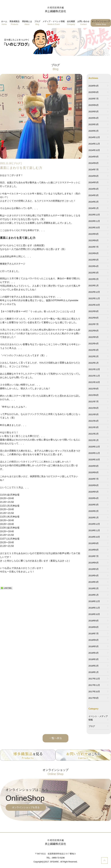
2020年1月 (94, 517)
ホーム (4, 23)
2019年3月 (94, 582)
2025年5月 (94, 111)
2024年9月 (94, 157)
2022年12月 (94, 292)
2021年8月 (94, 395)
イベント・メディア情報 (98, 718)
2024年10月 (94, 150)
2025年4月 (94, 118)
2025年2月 (94, 131)
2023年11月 (94, 221)
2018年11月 (94, 608)
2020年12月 (94, 447)
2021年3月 (94, 427)
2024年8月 (94, 163)
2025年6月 (94, 105)
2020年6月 (94, 485)
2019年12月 (94, 524)
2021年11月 (94, 376)
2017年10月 (94, 691)
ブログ (37, 23)
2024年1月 (94, 208)
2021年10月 (94, 382)
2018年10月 (94, 614)
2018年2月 (94, 666)
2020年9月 (94, 466)
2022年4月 (94, 343)
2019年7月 (94, 556)
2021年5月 (94, 414)
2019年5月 (94, 569)
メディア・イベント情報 (54, 23)
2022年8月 (94, 318)
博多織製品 (14, 23)
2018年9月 (94, 621)
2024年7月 (94, 169)
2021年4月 (94, 421)
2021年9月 (94, 389)
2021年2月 (94, 434)
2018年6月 (94, 640)
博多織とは (27, 23)
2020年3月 (94, 505)
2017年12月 (94, 679)
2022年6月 (94, 331)
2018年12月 (94, 601)
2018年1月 (94, 672)
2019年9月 (94, 543)
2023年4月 (94, 266)
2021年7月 (94, 401)
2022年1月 (94, 363)
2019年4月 (94, 575)
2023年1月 (94, 285)
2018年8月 (94, 627)
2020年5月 (94, 492)
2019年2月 (94, 588)
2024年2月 (94, 202)
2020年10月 (94, 459)
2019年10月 (94, 537)
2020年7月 (94, 479)
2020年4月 (94, 498)
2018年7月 (94, 633)
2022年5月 (94, 337)
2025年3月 (94, 124)
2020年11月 (94, 453)
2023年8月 (94, 240)
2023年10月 (94, 227)
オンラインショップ (101, 23)
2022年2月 (94, 356)
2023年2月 (94, 279)
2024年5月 (94, 182)
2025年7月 (94, 99)
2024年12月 (94, 137)
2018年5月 (94, 646)
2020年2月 (94, 511)
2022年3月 (94, 350)
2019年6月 (94, 563)
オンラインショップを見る (26, 807)
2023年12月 (94, 215)
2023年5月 (94, 260)
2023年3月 (94, 273)
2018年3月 (94, 659)
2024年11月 (94, 144)
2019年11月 (94, 530)
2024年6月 (94, 176)
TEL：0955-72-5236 (56, 858)
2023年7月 (94, 247)
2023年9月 (94, 234)
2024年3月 (94, 195)
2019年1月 (94, 595)
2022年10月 (94, 305)
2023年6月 (94, 253)
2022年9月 (94, 311)
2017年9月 (94, 698)
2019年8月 (94, 550)
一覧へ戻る (55, 738)
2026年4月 (94, 86)
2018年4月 (94, 653)
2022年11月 (94, 298)
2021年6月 (94, 408)
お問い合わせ (83, 23)
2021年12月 (94, 369)
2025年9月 (94, 92)
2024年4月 (94, 189)
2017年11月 (94, 685)
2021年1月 (94, 440)
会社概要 (71, 23)
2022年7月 (94, 324)
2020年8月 (94, 472)
